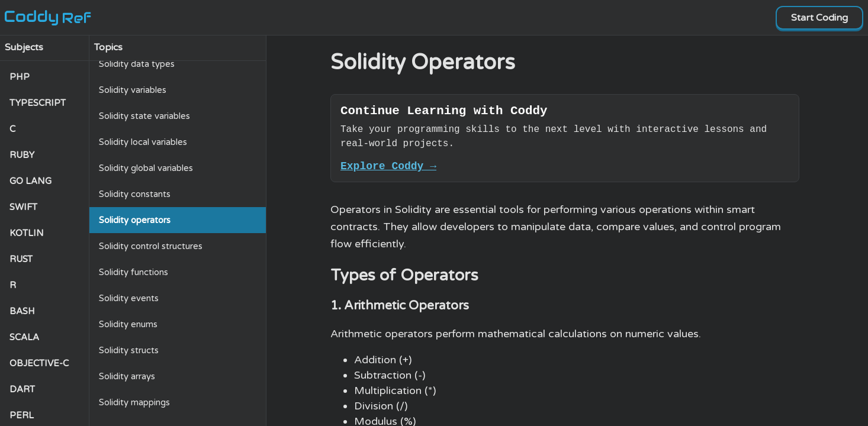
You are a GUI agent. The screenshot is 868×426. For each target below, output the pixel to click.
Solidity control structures (151, 246)
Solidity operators (135, 220)
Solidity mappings (134, 402)
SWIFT (23, 207)
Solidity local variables (143, 142)
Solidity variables (133, 90)
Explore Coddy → (388, 170)
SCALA (24, 337)
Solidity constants (135, 194)
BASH (22, 311)
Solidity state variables (144, 116)
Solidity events (129, 298)
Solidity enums (128, 324)
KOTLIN (27, 233)
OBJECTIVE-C (39, 363)
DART (22, 389)
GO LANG (30, 181)
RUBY (22, 155)
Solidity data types (137, 64)
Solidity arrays (127, 376)
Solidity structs (129, 350)
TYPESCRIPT (38, 103)
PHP (20, 77)
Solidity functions (134, 272)
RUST (21, 259)
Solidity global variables (146, 168)
